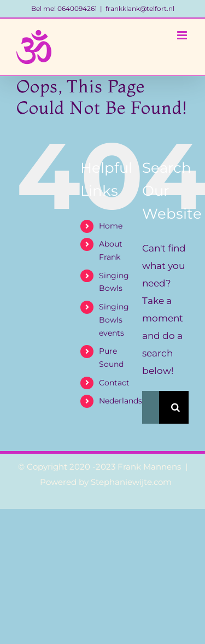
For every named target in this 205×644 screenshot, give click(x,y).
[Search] (175, 407)
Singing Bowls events (114, 320)
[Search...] (151, 407)
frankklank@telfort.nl (140, 8)
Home (111, 226)
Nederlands (121, 401)
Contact (114, 383)
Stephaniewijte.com (131, 482)
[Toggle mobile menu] (183, 35)
